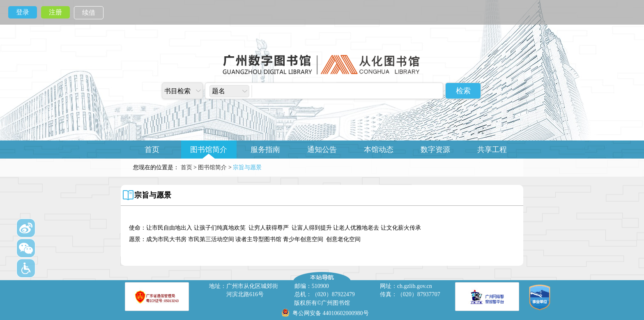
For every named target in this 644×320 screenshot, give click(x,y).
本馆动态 (379, 150)
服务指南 (265, 150)
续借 (89, 13)
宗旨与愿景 (153, 195)
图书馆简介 (209, 150)
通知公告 (322, 150)
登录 (23, 12)
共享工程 (492, 150)
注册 (55, 12)
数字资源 (435, 150)
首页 (152, 150)
